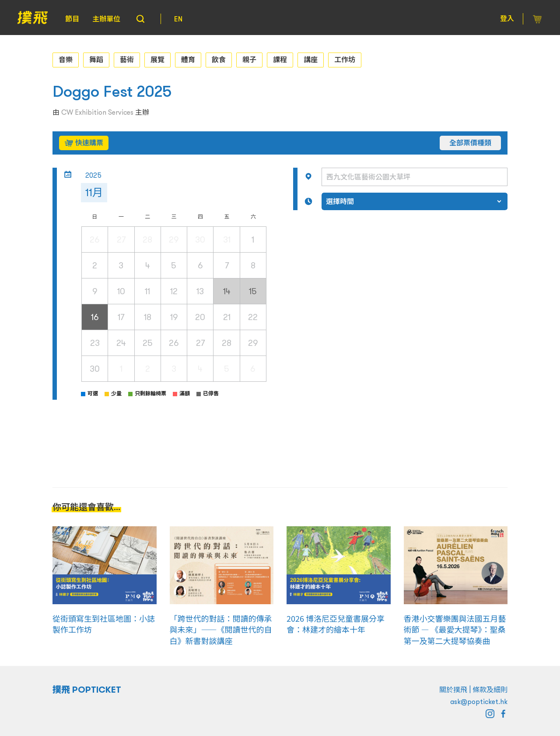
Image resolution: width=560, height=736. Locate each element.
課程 (280, 60)
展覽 (157, 60)
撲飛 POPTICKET (87, 690)
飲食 (219, 60)
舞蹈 (96, 60)
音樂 (66, 60)
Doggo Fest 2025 (112, 91)
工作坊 (345, 60)
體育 (188, 60)
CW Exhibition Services (97, 112)
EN (178, 19)
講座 (311, 60)
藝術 (127, 60)
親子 (249, 60)
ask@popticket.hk (479, 701)
